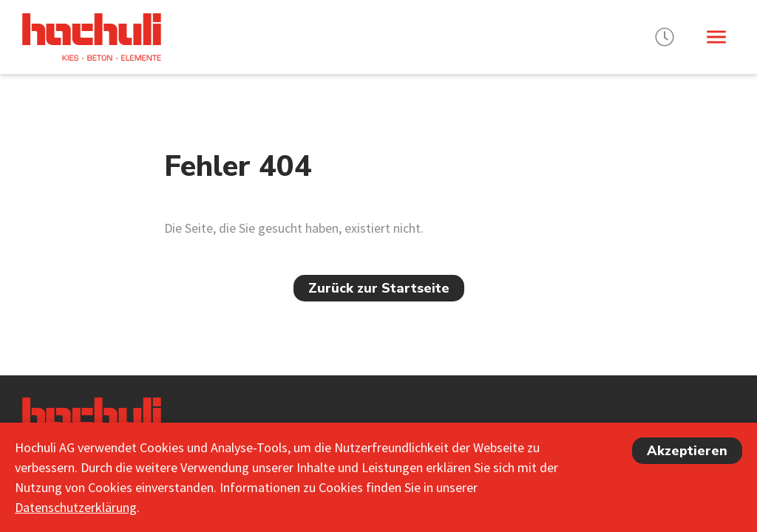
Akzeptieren (687, 451)
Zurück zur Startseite (379, 288)
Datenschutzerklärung (76, 507)
